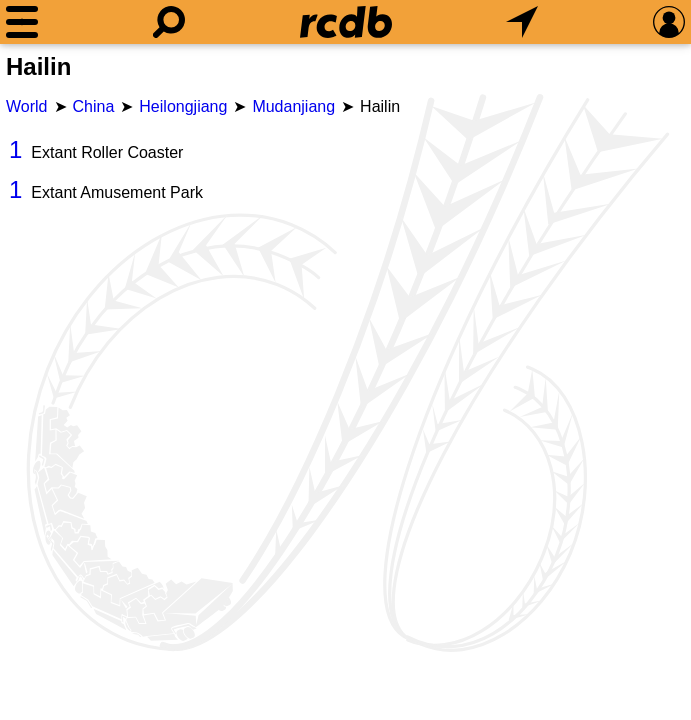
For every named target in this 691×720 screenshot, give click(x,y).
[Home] (346, 22)
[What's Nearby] (522, 22)
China (94, 106)
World (27, 106)
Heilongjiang (183, 106)
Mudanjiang (293, 106)
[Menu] (22, 22)
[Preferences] (669, 22)
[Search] (169, 22)
